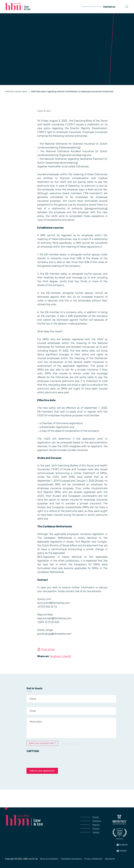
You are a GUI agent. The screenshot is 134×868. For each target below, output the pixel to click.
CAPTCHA (33, 751)
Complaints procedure (71, 859)
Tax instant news (19, 92)
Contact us (109, 7)
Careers (96, 832)
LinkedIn (66, 656)
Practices (97, 821)
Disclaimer (110, 859)
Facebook (55, 656)
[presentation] (46, 759)
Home (8, 92)
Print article (48, 649)
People (96, 817)
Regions (96, 825)
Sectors (96, 828)
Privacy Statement (93, 859)
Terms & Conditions (49, 859)
